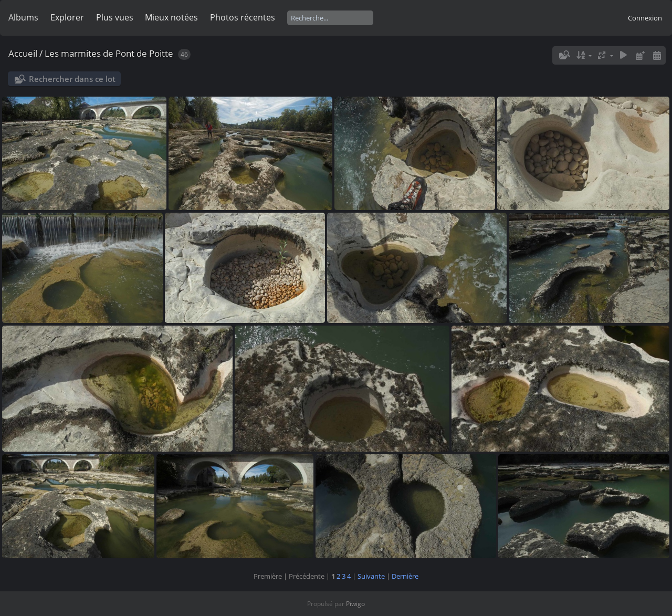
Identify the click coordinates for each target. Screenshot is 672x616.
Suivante (371, 576)
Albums (23, 17)
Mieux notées (171, 17)
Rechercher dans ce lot (72, 79)
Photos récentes (243, 17)
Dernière (405, 576)
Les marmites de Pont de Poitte (109, 53)
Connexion (645, 18)
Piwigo (355, 604)
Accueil (23, 53)
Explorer (67, 17)
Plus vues (115, 17)
